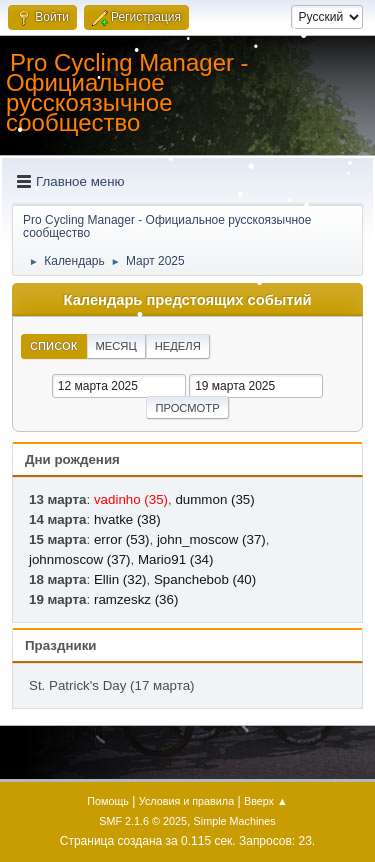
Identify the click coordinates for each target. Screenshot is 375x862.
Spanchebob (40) (205, 579)
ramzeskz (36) (136, 599)
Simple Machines (235, 821)
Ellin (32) (120, 579)
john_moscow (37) (211, 539)
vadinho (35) (131, 499)
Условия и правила (186, 801)
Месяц (116, 346)
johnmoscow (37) (79, 559)
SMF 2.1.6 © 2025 (143, 821)
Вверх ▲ (266, 801)
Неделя (178, 346)
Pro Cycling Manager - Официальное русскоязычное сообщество (127, 92)
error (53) (122, 539)
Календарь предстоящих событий (188, 300)
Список (54, 346)
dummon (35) (214, 499)
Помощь (108, 801)
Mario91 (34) (176, 559)
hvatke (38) (127, 519)
